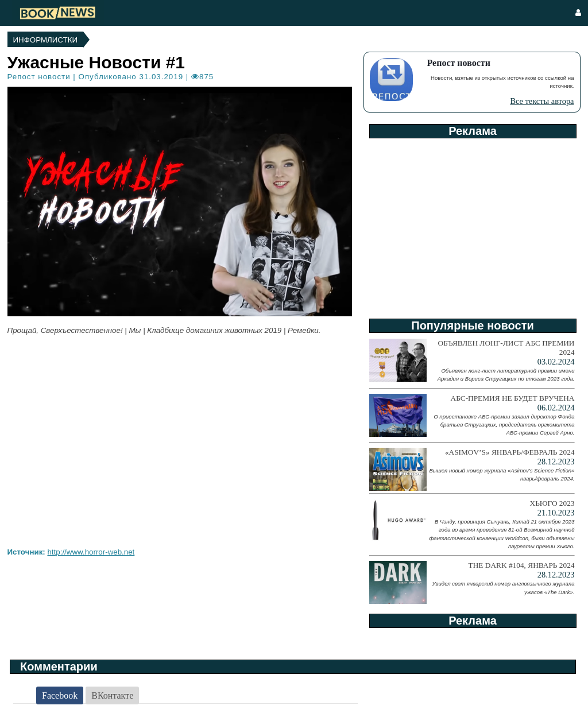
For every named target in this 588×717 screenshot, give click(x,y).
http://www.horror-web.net (91, 552)
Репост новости (39, 77)
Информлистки (46, 40)
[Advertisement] (472, 224)
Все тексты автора (542, 101)
